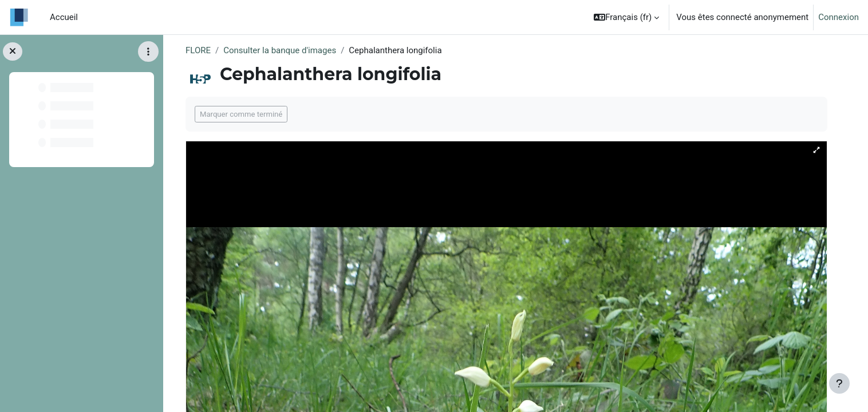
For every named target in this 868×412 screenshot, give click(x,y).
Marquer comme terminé (241, 114)
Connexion (839, 17)
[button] (626, 17)
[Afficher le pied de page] (839, 383)
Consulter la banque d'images (280, 50)
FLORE (198, 50)
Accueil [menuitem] (64, 17)
